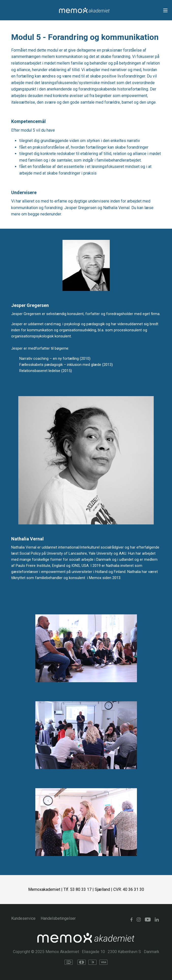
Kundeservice (23, 918)
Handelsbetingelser (58, 918)
